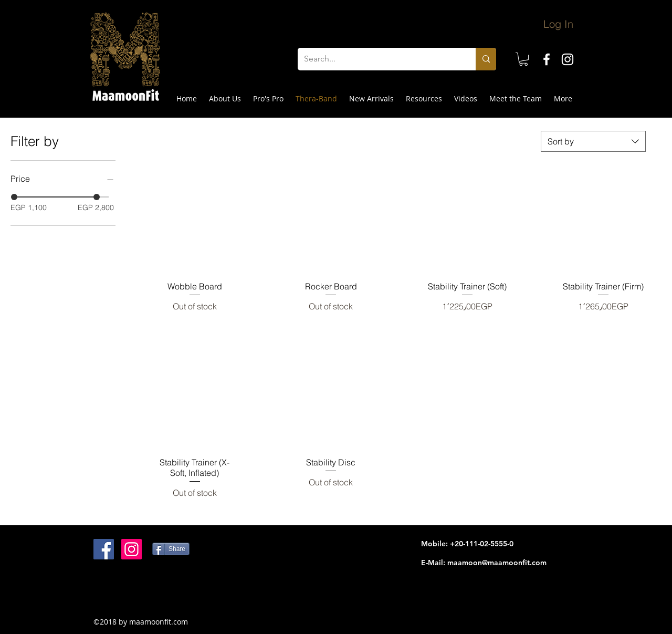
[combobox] (593, 141)
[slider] (14, 197)
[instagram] (568, 59)
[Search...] (379, 59)
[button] (523, 59)
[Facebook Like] (159, 593)
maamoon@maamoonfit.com (497, 563)
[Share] (171, 549)
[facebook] (547, 59)
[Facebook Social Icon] (104, 549)
